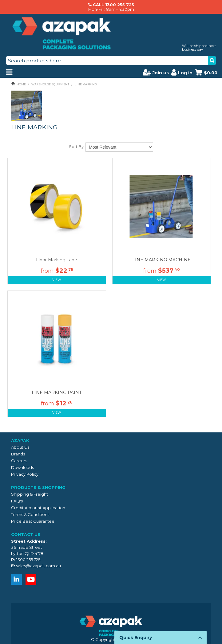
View (57, 280)
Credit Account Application (38, 508)
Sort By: (77, 146)
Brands (18, 454)
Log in (182, 72)
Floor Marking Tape (57, 260)
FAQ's (17, 501)
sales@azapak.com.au (38, 566)
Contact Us (26, 534)
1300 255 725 (28, 560)
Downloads (22, 467)
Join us (156, 72)
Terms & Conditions (30, 514)
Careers (19, 461)
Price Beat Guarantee (33, 521)
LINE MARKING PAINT (57, 392)
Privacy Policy (25, 474)
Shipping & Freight (30, 494)
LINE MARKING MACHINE (161, 260)
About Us (20, 447)
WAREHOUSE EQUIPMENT (50, 84)
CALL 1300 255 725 (113, 5)
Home (21, 84)
